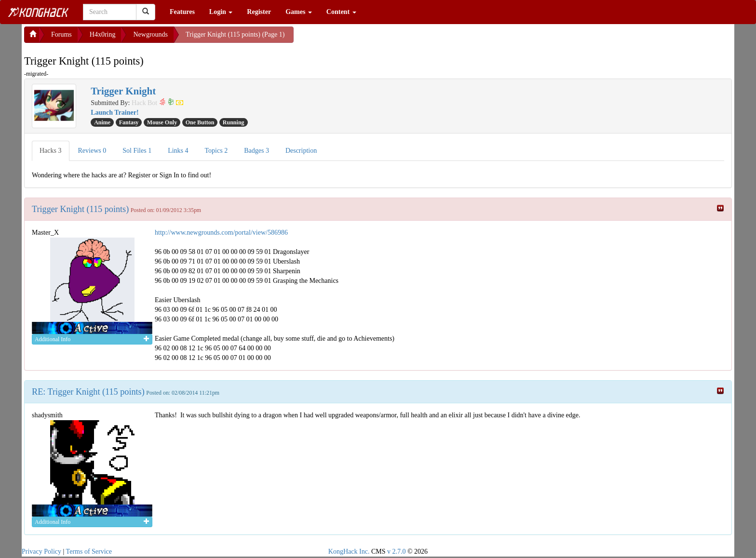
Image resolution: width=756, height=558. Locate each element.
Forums (61, 34)
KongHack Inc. (349, 551)
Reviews (92, 151)
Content (341, 12)
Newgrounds (150, 34)
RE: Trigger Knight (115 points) (88, 392)
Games (299, 12)
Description (301, 151)
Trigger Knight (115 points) (80, 209)
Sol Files (137, 151)
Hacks (51, 151)
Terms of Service (89, 551)
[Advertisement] (371, 39)
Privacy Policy (41, 551)
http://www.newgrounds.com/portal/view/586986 (221, 232)
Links (178, 151)
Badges (256, 151)
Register (259, 12)
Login (221, 12)
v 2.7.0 (397, 551)
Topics (216, 151)
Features (182, 12)
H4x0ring (103, 34)
